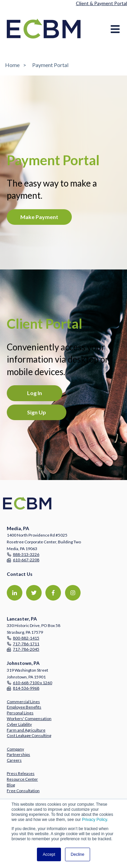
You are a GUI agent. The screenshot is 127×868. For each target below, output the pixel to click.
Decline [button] (78, 854)
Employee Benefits (24, 707)
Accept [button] (49, 854)
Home (12, 65)
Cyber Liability (19, 724)
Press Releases (21, 773)
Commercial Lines (23, 702)
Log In (35, 393)
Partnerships (18, 754)
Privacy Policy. (95, 820)
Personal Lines (20, 713)
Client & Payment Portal (101, 3)
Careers (14, 760)
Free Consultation (23, 791)
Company (15, 749)
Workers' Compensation (29, 719)
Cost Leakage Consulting (29, 735)
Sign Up (37, 412)
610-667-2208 (26, 560)
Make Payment (39, 217)
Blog (11, 785)
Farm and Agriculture (26, 730)
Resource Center (22, 779)
